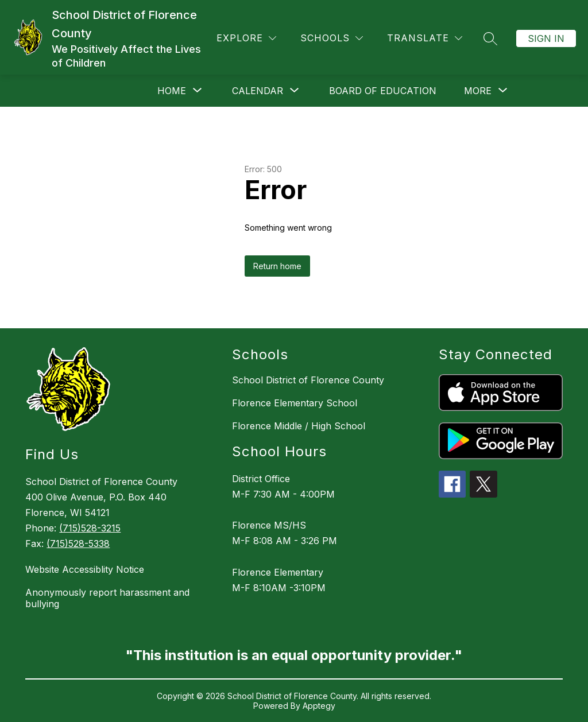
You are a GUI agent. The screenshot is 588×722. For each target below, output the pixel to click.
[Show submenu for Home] (172, 91)
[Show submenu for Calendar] (258, 91)
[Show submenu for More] (478, 91)
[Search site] (490, 38)
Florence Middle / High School (299, 426)
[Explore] (246, 38)
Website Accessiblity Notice (85, 569)
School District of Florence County (308, 380)
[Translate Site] (425, 38)
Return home (277, 266)
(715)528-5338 (78, 544)
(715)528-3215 (90, 528)
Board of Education (383, 91)
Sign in (546, 38)
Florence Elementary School (295, 403)
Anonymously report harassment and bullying (107, 598)
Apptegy (319, 706)
